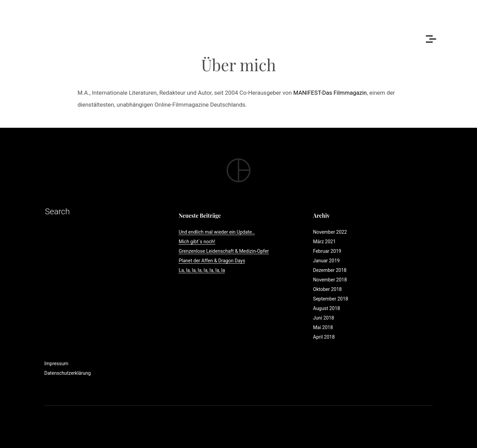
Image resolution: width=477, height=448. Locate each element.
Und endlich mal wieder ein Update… (217, 232)
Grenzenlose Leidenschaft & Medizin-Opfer (224, 251)
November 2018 (330, 280)
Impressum (56, 364)
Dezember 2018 (330, 270)
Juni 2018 (324, 318)
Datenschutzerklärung (67, 373)
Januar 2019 (326, 261)
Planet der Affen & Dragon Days (212, 261)
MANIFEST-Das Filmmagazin (330, 93)
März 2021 (324, 242)
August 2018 (327, 308)
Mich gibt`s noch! (197, 242)
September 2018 (331, 299)
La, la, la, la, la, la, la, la (202, 270)
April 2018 (324, 337)
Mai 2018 (323, 327)
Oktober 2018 (327, 289)
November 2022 (330, 232)
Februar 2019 (327, 251)
